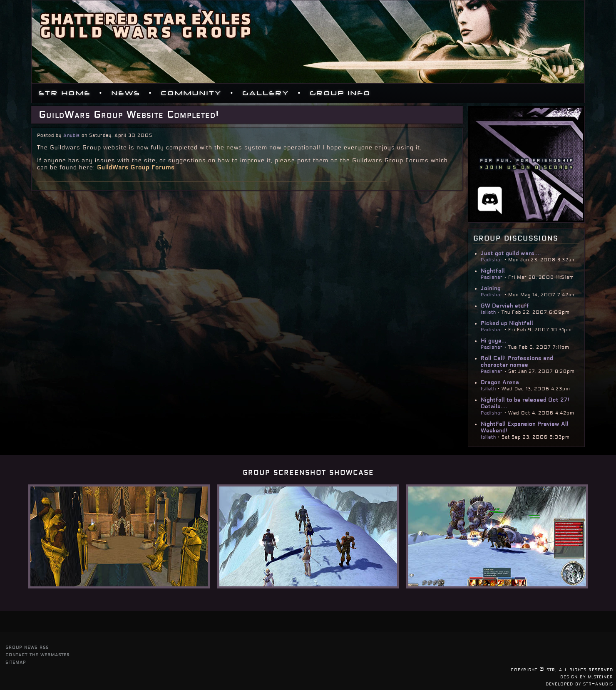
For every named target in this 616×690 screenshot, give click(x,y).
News (126, 93)
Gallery (266, 93)
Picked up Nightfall (507, 323)
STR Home (65, 93)
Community (191, 93)
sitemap (16, 662)
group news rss (27, 647)
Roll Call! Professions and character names (517, 362)
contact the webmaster (38, 654)
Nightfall (493, 271)
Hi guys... (494, 341)
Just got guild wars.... (511, 253)
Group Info (340, 93)
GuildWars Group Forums (136, 168)
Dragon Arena (500, 382)
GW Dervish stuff (505, 306)
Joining (491, 288)
